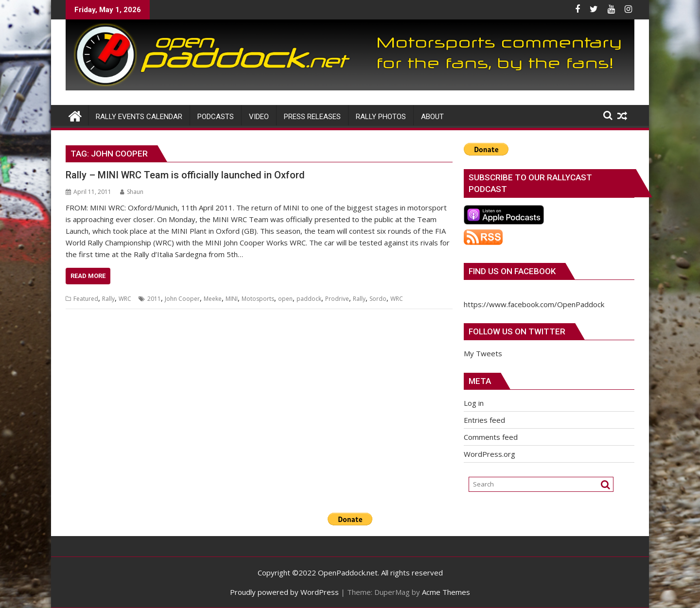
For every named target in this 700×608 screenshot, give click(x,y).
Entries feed (484, 420)
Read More (88, 276)
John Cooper (182, 299)
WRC (125, 299)
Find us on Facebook (512, 271)
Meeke (213, 299)
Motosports (258, 299)
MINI (232, 299)
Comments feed (491, 437)
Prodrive (337, 299)
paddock (309, 299)
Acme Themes (446, 592)
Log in (474, 403)
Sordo (378, 299)
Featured (86, 299)
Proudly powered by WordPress (284, 592)
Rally (108, 299)
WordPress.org (490, 454)
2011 (154, 299)
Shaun (132, 192)
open (285, 299)
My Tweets (483, 353)
